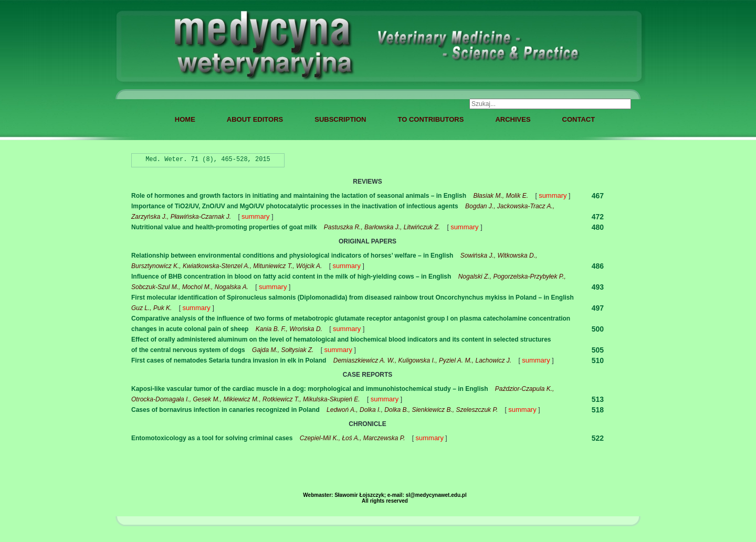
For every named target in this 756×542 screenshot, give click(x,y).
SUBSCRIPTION (340, 119)
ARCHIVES (513, 119)
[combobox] (550, 104)
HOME (185, 119)
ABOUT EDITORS (255, 119)
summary (553, 195)
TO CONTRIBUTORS (430, 119)
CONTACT (579, 119)
